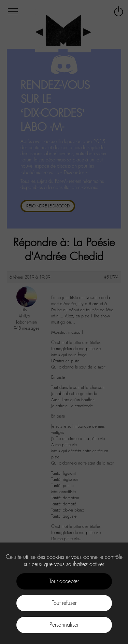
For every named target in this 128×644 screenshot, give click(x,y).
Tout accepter (64, 581)
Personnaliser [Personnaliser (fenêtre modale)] (64, 625)
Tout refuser (64, 603)
